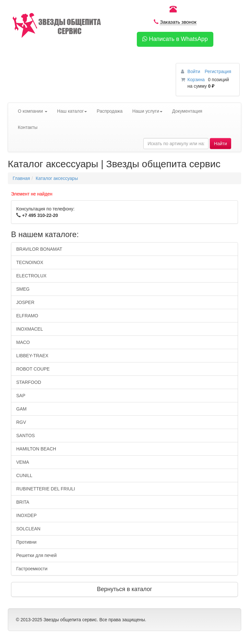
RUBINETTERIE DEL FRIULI (46, 489)
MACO (23, 342)
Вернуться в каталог (124, 589)
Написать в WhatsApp (175, 39)
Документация (187, 111)
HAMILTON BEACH (36, 449)
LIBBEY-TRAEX (32, 356)
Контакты (28, 127)
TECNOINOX (30, 262)
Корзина (196, 80)
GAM (21, 409)
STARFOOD (29, 382)
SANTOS (25, 436)
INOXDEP (26, 515)
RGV (21, 422)
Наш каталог (72, 111)
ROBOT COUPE (33, 369)
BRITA (23, 502)
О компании (33, 111)
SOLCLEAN (28, 529)
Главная (21, 178)
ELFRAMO (27, 316)
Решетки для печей (36, 555)
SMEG (23, 289)
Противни (26, 542)
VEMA (23, 462)
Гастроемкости (32, 569)
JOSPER (25, 302)
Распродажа (110, 111)
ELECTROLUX (31, 276)
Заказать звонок (178, 22)
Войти (194, 71)
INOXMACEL (30, 329)
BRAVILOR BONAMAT (39, 249)
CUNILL (24, 475)
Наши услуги (147, 111)
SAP (21, 396)
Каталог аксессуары (57, 178)
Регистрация (218, 71)
